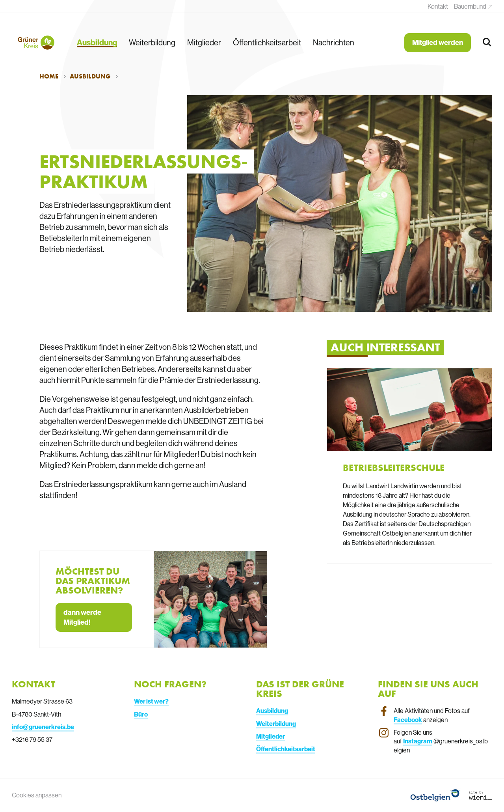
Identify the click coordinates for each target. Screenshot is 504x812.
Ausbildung (97, 42)
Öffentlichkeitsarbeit (267, 42)
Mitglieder (204, 42)
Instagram (418, 741)
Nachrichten (334, 42)
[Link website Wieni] (481, 795)
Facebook (408, 720)
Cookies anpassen (37, 795)
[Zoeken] (487, 42)
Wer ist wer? (151, 701)
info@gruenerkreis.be (43, 727)
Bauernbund (471, 6)
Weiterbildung (152, 42)
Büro (141, 714)
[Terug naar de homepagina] (35, 43)
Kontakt (438, 6)
